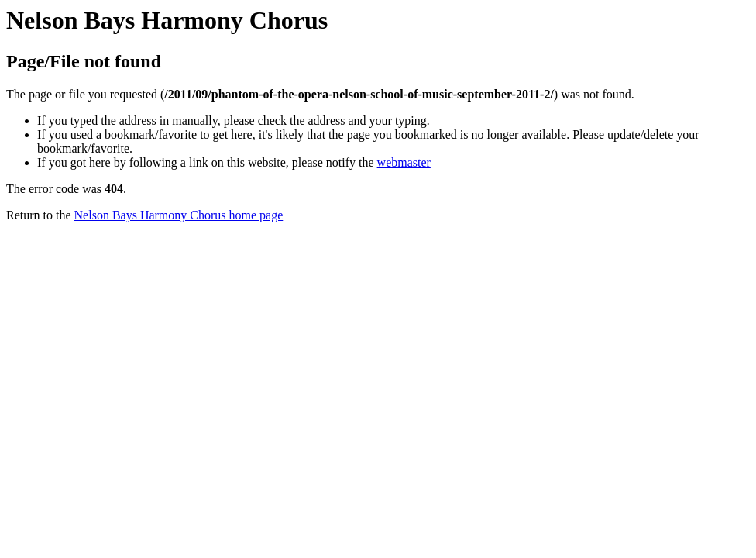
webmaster (404, 162)
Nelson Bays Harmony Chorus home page (179, 215)
